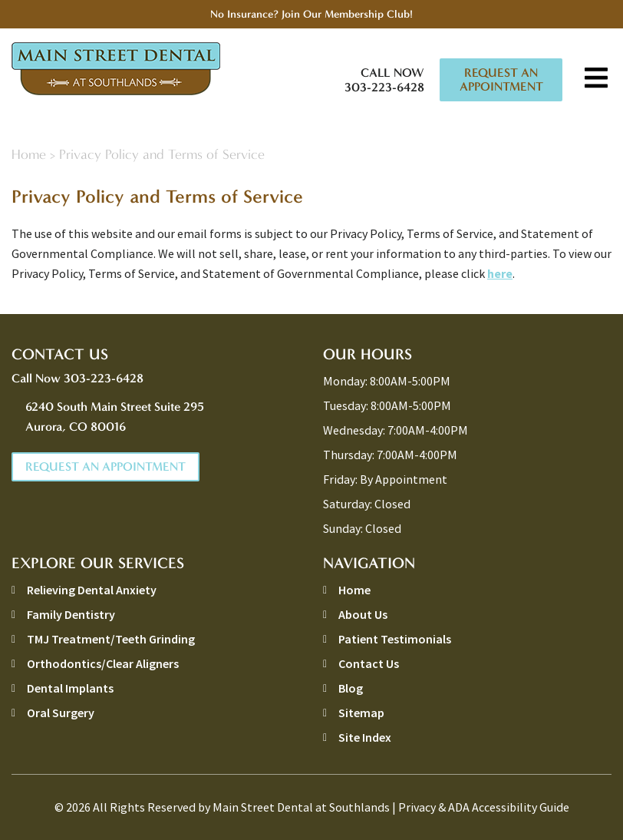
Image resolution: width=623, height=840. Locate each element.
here (500, 273)
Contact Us (369, 663)
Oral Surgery (61, 713)
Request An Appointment (501, 79)
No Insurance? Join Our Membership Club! (311, 14)
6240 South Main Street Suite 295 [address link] (163, 418)
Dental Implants (70, 688)
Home (29, 155)
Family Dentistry (71, 614)
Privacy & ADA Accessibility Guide (484, 807)
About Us (363, 614)
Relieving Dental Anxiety (92, 590)
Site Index (365, 737)
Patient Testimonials (395, 639)
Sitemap (361, 713)
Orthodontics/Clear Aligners (103, 663)
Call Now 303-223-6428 (384, 80)
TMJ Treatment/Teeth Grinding (111, 639)
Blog (351, 688)
